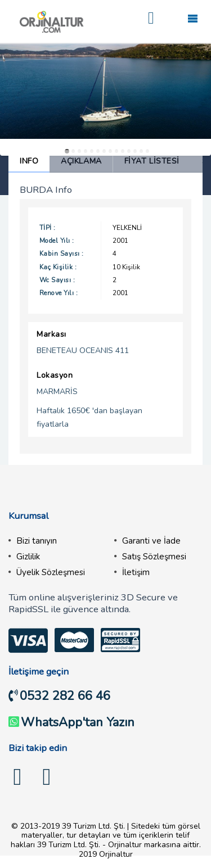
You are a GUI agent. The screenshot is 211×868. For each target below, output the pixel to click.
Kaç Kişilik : (58, 267)
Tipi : (48, 228)
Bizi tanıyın (37, 541)
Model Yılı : (57, 241)
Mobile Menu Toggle (192, 19)
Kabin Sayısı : (62, 254)
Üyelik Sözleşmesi (51, 572)
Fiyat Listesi (152, 161)
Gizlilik (28, 557)
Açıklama (81, 161)
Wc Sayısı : (57, 280)
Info (29, 161)
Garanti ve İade (151, 541)
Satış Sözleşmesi (154, 557)
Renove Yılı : (59, 293)
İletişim (136, 572)
